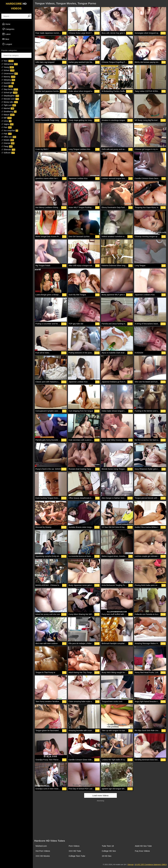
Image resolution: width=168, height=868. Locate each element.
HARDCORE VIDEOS (16, 6)
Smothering (9, 112)
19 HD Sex (107, 856)
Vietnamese (9, 64)
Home (6, 24)
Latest (6, 34)
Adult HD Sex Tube (143, 846)
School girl (9, 93)
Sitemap (131, 865)
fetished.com (41, 846)
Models (8, 140)
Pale (6, 134)
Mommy (8, 77)
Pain (6, 127)
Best (6, 39)
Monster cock (10, 99)
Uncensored (10, 73)
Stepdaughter (10, 96)
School (8, 70)
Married (8, 108)
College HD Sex (109, 851)
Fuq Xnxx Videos (142, 851)
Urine (6, 121)
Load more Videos (100, 795)
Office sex (9, 137)
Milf (6, 118)
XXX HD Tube (75, 851)
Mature (8, 115)
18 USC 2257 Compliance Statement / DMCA (151, 865)
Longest (7, 44)
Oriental (8, 143)
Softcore (8, 153)
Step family (10, 89)
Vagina (7, 124)
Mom (7, 86)
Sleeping (8, 80)
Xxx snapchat (10, 131)
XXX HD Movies (43, 856)
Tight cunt (9, 105)
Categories (8, 29)
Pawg (7, 146)
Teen (7, 61)
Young (8, 67)
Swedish (8, 83)
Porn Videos (74, 846)
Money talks (10, 102)
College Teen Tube (77, 856)
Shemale (8, 150)
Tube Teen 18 (108, 846)
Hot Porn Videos (43, 851)
